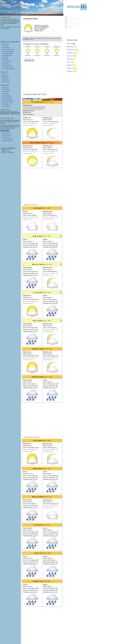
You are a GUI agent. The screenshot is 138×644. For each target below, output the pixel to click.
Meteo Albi (4, 74)
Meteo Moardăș (6, 82)
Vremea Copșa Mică (7, 97)
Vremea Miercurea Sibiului (8, 101)
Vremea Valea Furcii (7, 65)
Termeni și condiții (6, 151)
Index (69, 17)
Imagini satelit (72, 26)
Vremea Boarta (6, 44)
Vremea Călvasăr (6, 48)
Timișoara (69, 71)
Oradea (69, 65)
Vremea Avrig (5, 93)
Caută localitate (73, 20)
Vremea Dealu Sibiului (7, 53)
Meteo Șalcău (5, 76)
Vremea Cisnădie (6, 95)
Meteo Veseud (5, 78)
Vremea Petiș (5, 57)
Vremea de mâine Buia (7, 139)
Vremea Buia (5, 46)
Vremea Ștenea (6, 63)
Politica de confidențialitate (8, 152)
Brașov (69, 44)
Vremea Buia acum (6, 133)
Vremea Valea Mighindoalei (8, 69)
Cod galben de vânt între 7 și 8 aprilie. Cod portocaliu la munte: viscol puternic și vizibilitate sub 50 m (42, 39)
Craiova (69, 56)
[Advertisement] (42, 77)
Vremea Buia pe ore (7, 135)
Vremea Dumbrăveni (7, 99)
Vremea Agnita (5, 91)
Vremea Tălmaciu (6, 106)
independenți (12, 128)
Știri (69, 22)
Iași (68, 62)
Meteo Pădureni (6, 80)
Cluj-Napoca (70, 50)
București (69, 47)
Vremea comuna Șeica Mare (10, 42)
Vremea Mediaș (6, 89)
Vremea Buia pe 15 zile (7, 141)
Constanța (69, 53)
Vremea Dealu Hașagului (8, 52)
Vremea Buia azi (6, 137)
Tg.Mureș (69, 68)
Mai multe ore (29, 60)
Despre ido (4, 150)
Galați (68, 59)
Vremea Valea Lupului (7, 67)
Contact (70, 28)
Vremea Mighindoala (7, 55)
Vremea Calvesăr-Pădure (8, 50)
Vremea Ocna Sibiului (7, 103)
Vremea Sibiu (5, 87)
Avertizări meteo (73, 24)
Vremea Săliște (6, 105)
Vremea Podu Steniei (7, 61)
